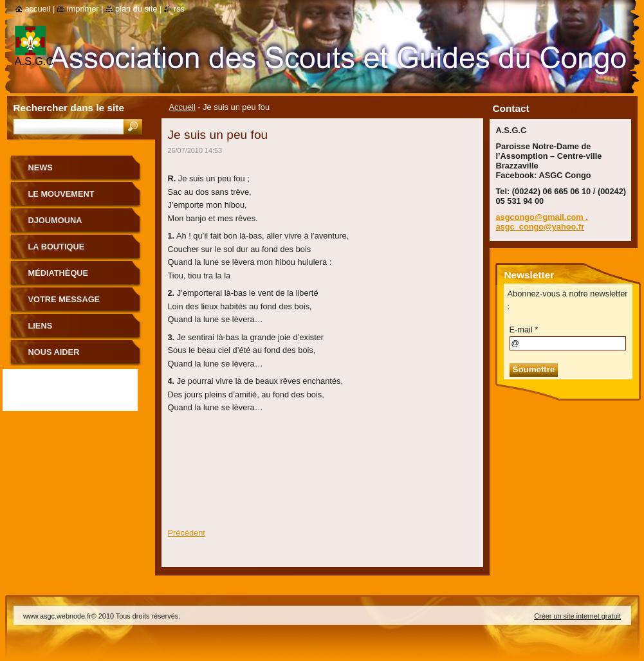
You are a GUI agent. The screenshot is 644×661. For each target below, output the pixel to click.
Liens (41, 326)
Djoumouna (55, 220)
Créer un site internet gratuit (577, 616)
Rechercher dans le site (69, 108)
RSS (179, 9)
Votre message (64, 299)
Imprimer (83, 9)
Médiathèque (59, 273)
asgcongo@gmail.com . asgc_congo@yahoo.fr (542, 222)
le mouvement (61, 194)
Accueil (182, 107)
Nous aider (54, 352)
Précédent (187, 533)
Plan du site (136, 9)
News (41, 168)
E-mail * (524, 330)
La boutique (57, 247)
